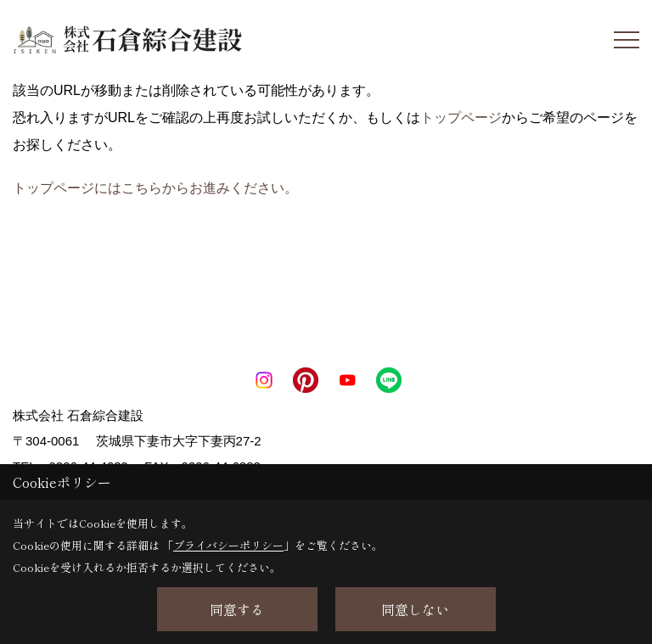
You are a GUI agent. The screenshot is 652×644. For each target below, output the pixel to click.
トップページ (461, 118)
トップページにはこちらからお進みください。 (155, 188)
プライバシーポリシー (228, 545)
